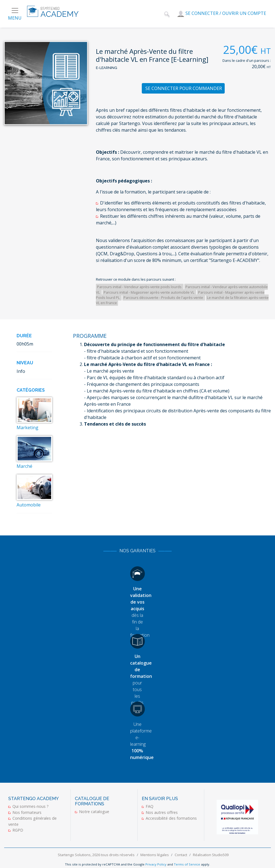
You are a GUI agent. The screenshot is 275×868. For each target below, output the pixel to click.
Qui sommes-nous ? (31, 806)
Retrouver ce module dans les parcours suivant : (136, 279)
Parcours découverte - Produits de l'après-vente (164, 298)
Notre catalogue (94, 812)
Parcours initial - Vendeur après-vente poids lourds (140, 287)
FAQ (150, 806)
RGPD (18, 830)
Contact (181, 855)
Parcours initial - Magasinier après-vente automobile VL (149, 292)
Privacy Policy (156, 864)
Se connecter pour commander (184, 88)
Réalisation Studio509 (211, 855)
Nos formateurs (27, 812)
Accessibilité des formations (171, 818)
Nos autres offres (162, 812)
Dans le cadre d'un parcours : (247, 60)
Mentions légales (155, 855)
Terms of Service (187, 864)
